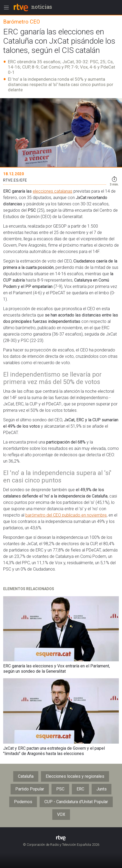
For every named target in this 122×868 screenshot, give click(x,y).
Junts (102, 789)
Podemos (23, 802)
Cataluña (26, 776)
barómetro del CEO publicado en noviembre (66, 515)
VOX (61, 814)
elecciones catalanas (53, 191)
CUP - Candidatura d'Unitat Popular (76, 802)
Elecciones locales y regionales (75, 776)
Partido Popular (30, 789)
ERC (80, 789)
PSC (60, 789)
